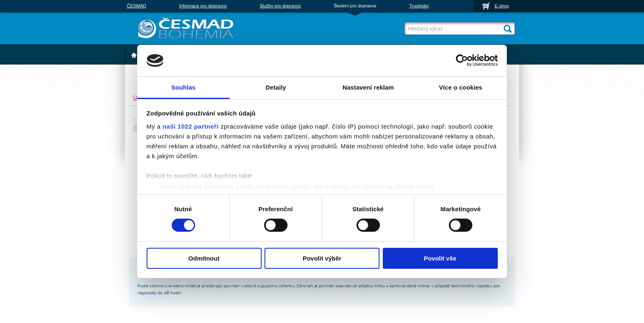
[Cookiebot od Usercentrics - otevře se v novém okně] (462, 60)
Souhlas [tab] (183, 87)
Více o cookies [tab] (461, 87)
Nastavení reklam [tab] (368, 87)
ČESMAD (137, 6)
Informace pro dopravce (203, 6)
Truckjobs (419, 6)
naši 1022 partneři (191, 126)
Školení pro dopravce (355, 6)
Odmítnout (204, 258)
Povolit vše (440, 258)
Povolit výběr (322, 258)
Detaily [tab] (276, 87)
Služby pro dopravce (280, 6)
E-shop (502, 6)
